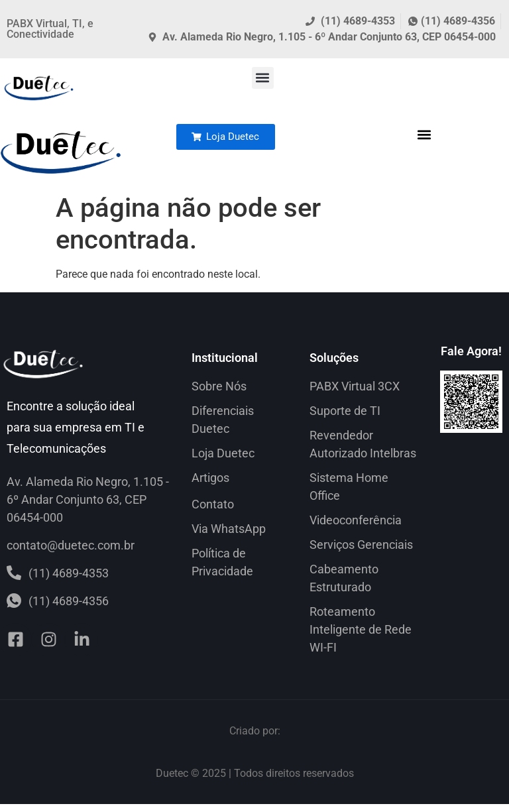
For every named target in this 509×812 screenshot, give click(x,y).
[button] (263, 78)
